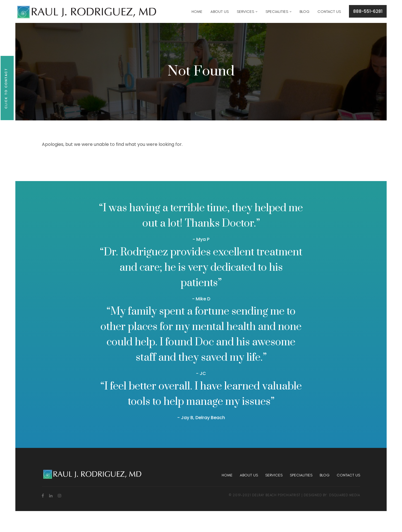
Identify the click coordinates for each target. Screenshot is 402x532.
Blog (325, 475)
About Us (249, 475)
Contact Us (348, 475)
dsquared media (345, 495)
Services (274, 475)
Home (227, 475)
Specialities (301, 475)
